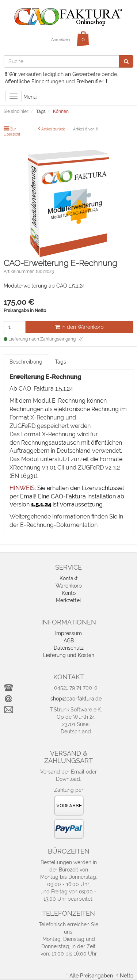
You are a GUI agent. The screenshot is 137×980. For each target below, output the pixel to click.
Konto (69, 593)
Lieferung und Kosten (69, 655)
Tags (60, 362)
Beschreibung (26, 362)
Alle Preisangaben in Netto (101, 976)
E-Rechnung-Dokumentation (59, 525)
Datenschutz (69, 648)
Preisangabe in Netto (25, 311)
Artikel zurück (53, 129)
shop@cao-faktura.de (76, 699)
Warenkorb (69, 586)
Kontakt (69, 578)
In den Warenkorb (79, 327)
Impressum (68, 633)
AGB (69, 641)
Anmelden (60, 40)
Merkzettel (68, 600)
